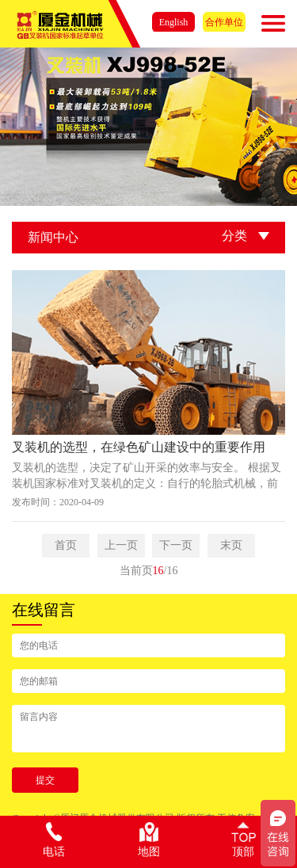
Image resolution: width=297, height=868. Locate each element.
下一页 (176, 545)
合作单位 (224, 22)
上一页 (121, 545)
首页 (66, 545)
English (174, 22)
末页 (231, 545)
